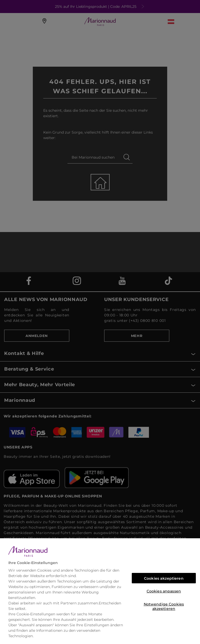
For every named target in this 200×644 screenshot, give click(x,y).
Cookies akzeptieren (164, 578)
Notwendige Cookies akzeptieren (164, 606)
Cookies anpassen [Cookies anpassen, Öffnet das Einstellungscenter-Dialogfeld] (164, 591)
